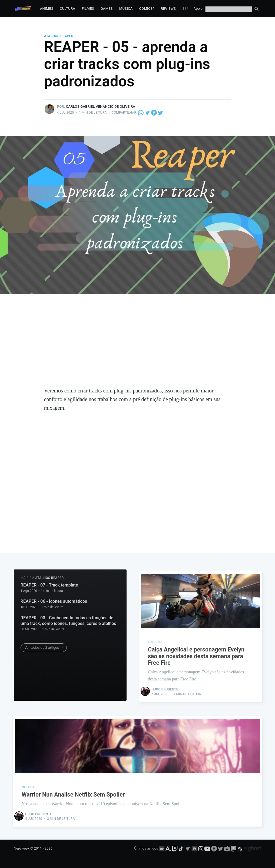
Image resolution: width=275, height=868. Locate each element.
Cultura (67, 9)
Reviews (168, 9)
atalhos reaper (59, 36)
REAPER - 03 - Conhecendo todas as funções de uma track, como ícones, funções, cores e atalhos (68, 621)
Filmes (88, 9)
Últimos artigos (146, 848)
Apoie (198, 9)
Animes (47, 9)
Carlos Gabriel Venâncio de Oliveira (101, 107)
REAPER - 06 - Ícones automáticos (54, 601)
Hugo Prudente (165, 689)
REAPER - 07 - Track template (49, 585)
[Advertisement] (137, 346)
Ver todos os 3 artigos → (44, 648)
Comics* (147, 9)
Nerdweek (22, 848)
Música (126, 9)
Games (107, 9)
